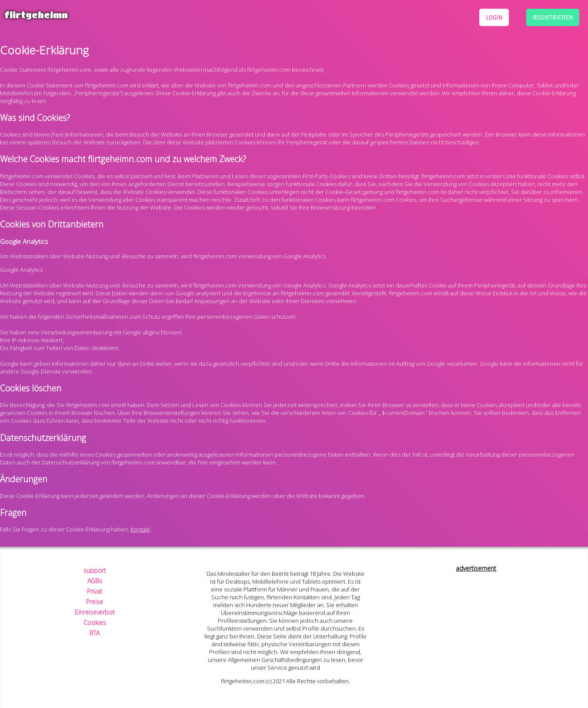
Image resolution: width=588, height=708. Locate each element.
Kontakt (140, 529)
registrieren (553, 17)
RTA (95, 633)
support (95, 570)
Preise (95, 602)
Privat (95, 591)
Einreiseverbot (95, 612)
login (494, 17)
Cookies (95, 623)
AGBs (95, 581)
